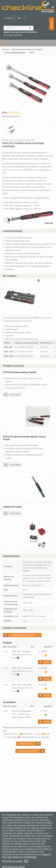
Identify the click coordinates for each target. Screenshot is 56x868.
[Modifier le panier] (28, 744)
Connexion (9, 18)
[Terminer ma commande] (30, 751)
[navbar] (4, 43)
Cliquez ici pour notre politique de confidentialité (27, 856)
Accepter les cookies (16, 861)
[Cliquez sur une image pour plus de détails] (12, 395)
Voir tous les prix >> (11, 116)
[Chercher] (30, 28)
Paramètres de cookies (15, 867)
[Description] (18, 658)
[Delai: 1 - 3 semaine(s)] (46, 655)
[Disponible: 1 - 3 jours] (46, 715)
